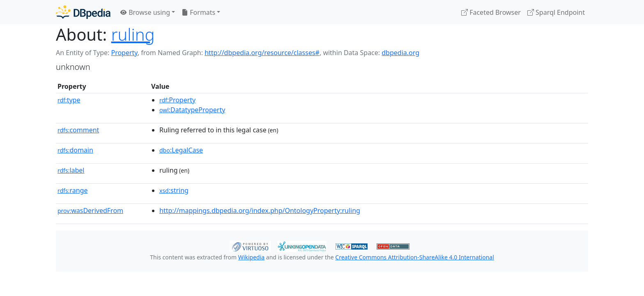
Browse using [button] (145, 12)
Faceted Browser (491, 12)
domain (75, 150)
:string (174, 190)
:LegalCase (181, 150)
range (72, 190)
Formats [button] (198, 12)
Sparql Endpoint (556, 12)
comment (78, 130)
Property (124, 53)
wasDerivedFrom (90, 210)
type (69, 100)
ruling (133, 34)
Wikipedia (251, 257)
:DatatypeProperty (192, 110)
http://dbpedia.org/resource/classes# (262, 53)
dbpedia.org (400, 53)
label (71, 170)
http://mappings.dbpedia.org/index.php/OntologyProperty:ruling (260, 210)
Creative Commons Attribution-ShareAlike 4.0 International (414, 257)
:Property (177, 100)
